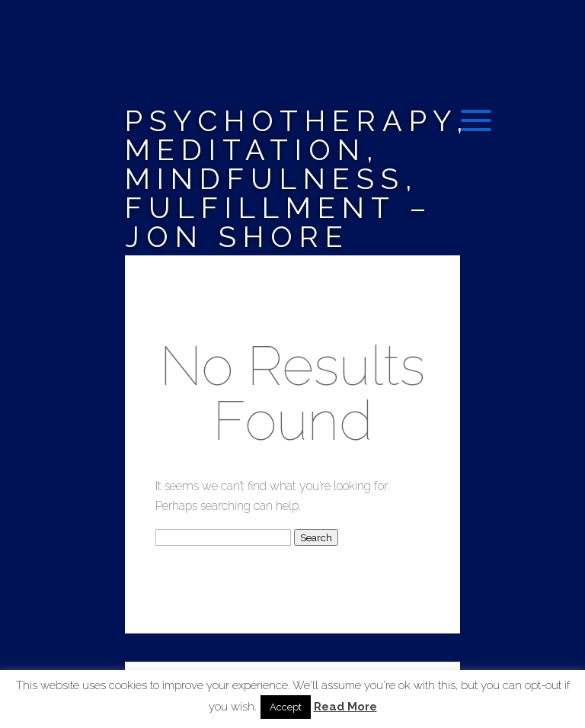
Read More (345, 707)
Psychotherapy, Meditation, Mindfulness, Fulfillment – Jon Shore (297, 179)
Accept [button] (286, 707)
